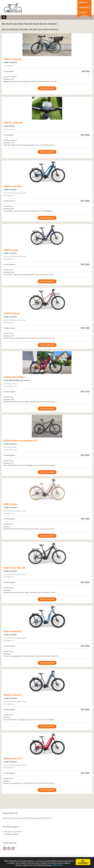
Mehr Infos (58, 866)
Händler (83, 2)
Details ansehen (47, 88)
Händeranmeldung (12, 834)
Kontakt (83, 12)
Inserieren (84, 7)
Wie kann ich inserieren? (13, 832)
